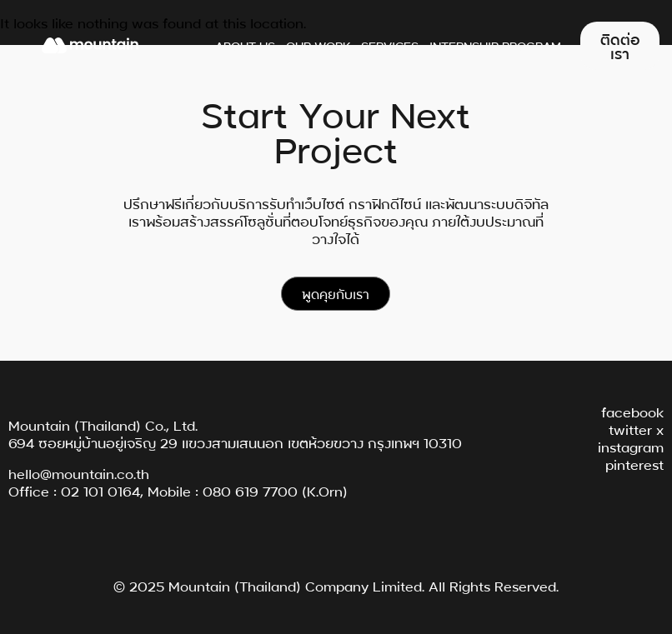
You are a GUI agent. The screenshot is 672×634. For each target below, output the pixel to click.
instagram (631, 446)
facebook (632, 411)
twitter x (636, 429)
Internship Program (495, 45)
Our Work (318, 45)
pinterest (634, 464)
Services (390, 45)
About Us (245, 45)
